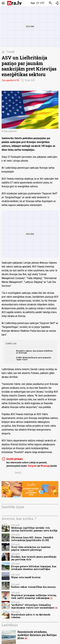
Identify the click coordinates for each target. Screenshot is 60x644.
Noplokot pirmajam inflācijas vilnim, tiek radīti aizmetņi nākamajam (34, 597)
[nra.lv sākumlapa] (14, 3)
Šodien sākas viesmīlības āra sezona (33, 587)
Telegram (32, 466)
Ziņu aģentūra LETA (10, 80)
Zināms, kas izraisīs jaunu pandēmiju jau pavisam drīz (34, 558)
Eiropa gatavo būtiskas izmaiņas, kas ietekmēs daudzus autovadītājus (34, 568)
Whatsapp (45, 466)
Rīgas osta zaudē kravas (26, 577)
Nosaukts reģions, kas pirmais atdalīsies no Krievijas (34, 352)
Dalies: (18, 473)
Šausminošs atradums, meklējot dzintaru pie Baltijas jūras (37, 635)
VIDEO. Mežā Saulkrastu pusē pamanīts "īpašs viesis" (34, 359)
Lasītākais (10, 625)
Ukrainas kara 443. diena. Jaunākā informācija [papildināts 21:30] (32, 539)
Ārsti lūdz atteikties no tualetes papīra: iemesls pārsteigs (31, 548)
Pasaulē (11, 52)
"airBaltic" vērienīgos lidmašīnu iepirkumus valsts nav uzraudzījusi (33, 606)
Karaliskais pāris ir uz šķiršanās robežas (31, 616)
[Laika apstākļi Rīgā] (38, 3)
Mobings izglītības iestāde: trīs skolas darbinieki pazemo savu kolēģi (34, 529)
